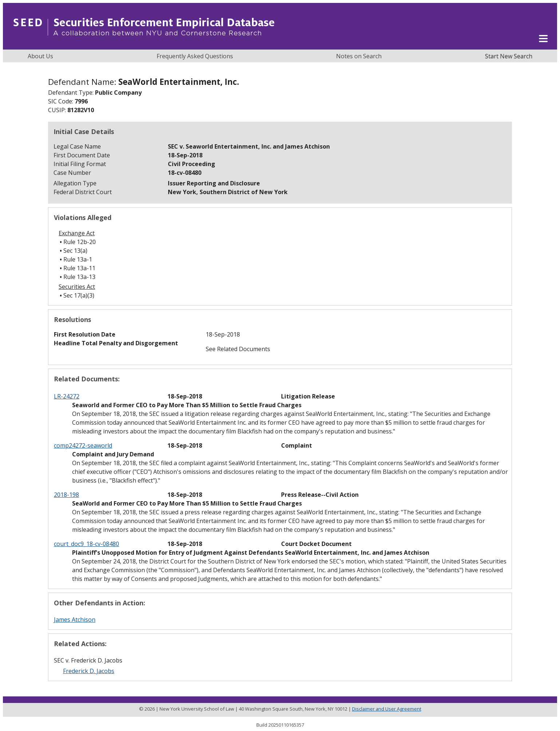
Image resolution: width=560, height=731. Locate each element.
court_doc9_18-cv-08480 (86, 544)
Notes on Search (359, 56)
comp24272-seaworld (83, 445)
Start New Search (509, 56)
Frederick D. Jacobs (89, 671)
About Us (40, 56)
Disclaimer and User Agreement (387, 709)
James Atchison (75, 620)
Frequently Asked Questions (195, 56)
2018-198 (66, 495)
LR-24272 (67, 396)
